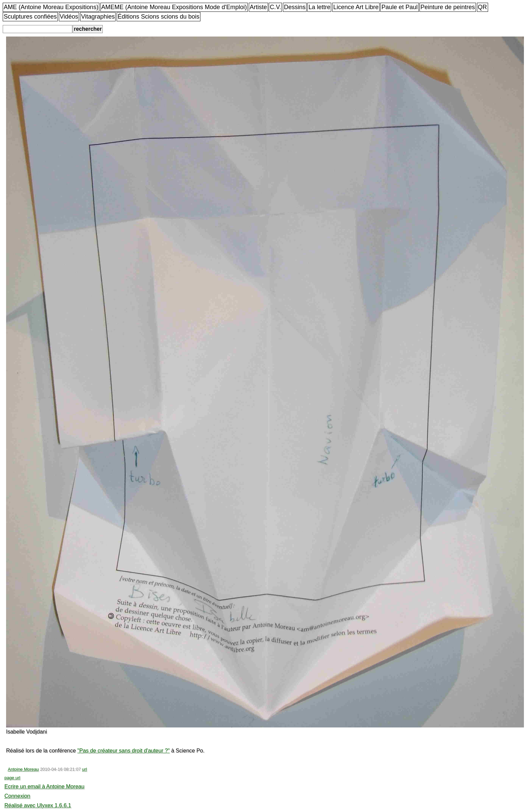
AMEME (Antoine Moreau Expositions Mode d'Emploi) (174, 7)
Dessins (295, 7)
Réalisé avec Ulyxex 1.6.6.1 (38, 805)
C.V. (275, 7)
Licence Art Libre (356, 7)
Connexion (17, 796)
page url (12, 778)
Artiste (258, 7)
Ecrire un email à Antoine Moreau (44, 786)
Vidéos (69, 17)
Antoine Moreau (23, 769)
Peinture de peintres (448, 7)
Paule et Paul (399, 7)
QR (483, 7)
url (85, 769)
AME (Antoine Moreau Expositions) (51, 7)
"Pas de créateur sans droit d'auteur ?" (124, 751)
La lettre (319, 7)
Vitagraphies (98, 17)
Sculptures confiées (30, 17)
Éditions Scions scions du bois (159, 17)
